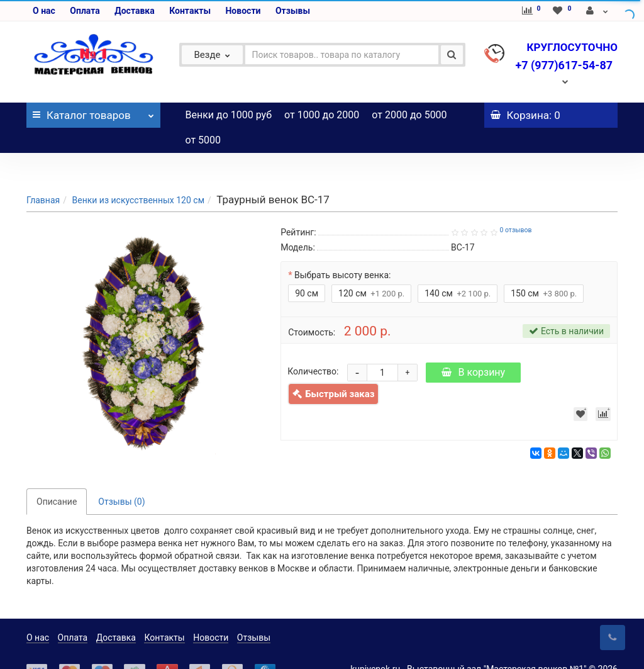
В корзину (473, 347)
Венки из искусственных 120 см (138, 175)
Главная (43, 175)
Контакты (190, 11)
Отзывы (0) (121, 476)
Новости (243, 11)
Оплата (85, 11)
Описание (57, 476)
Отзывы (293, 11)
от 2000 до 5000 (409, 115)
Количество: (313, 346)
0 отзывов (515, 205)
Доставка (134, 11)
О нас (44, 11)
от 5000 (203, 140)
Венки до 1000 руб (229, 115)
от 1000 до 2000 (322, 115)
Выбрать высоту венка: (342, 250)
